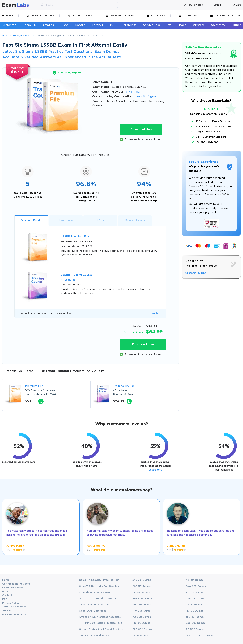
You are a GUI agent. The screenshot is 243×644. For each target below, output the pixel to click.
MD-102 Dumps (141, 623)
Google (80, 25)
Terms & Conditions (14, 607)
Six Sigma (133, 92)
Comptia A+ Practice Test (95, 592)
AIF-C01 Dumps (142, 605)
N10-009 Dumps (142, 611)
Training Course (124, 386)
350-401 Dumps (195, 617)
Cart (237, 5)
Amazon (48, 25)
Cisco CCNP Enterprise (93, 611)
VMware (199, 25)
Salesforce (219, 25)
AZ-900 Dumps (142, 617)
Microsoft (9, 25)
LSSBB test (155, 470)
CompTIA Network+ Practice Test (99, 586)
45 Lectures (68, 280)
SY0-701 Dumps (142, 580)
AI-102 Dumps (194, 605)
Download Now (141, 130)
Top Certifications (226, 16)
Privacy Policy (11, 603)
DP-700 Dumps (141, 592)
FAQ (5, 599)
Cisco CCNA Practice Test (95, 605)
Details (154, 313)
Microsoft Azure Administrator (98, 598)
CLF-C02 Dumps (142, 629)
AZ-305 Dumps (195, 598)
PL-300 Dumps (195, 611)
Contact (7, 595)
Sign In (218, 5)
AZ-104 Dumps (195, 580)
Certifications (80, 16)
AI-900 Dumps (194, 592)
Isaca (183, 25)
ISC (112, 25)
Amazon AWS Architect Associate (100, 617)
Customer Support (197, 273)
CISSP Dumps (140, 635)
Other (237, 25)
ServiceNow (152, 25)
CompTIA (29, 25)
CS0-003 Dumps (196, 623)
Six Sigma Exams (22, 36)
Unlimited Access (40, 16)
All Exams (156, 16)
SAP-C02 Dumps (142, 598)
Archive (7, 611)
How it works (193, 5)
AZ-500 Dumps (195, 629)
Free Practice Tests (14, 615)
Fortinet (98, 25)
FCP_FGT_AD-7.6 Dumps (201, 635)
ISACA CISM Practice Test (94, 635)
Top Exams (188, 16)
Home (8, 16)
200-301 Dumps (142, 586)
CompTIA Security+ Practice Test (99, 580)
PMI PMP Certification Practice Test (100, 623)
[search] (42, 5)
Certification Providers (16, 584)
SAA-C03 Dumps (196, 586)
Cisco (64, 25)
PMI (169, 25)
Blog (5, 591)
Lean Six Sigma (146, 97)
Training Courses (120, 16)
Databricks (129, 25)
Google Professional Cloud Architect (101, 629)
